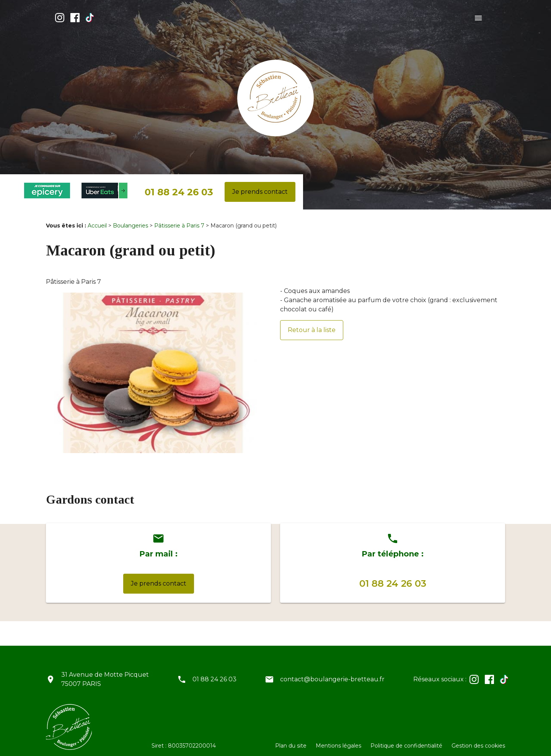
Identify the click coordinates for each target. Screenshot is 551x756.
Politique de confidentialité (406, 740)
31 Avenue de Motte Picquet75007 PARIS (105, 673)
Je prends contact (260, 186)
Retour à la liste (312, 324)
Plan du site (291, 740)
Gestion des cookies (478, 740)
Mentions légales (338, 740)
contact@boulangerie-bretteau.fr (332, 673)
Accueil (97, 219)
